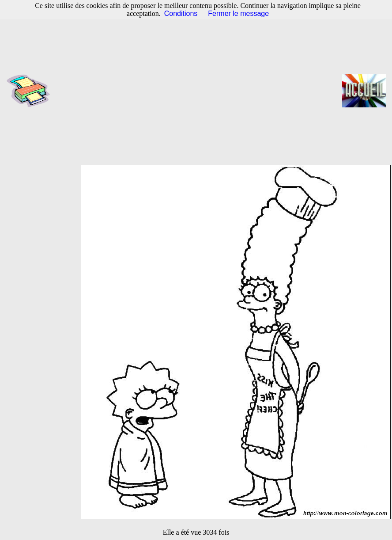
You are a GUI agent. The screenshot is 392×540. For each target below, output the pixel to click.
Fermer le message (238, 13)
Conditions (181, 13)
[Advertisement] (199, 91)
